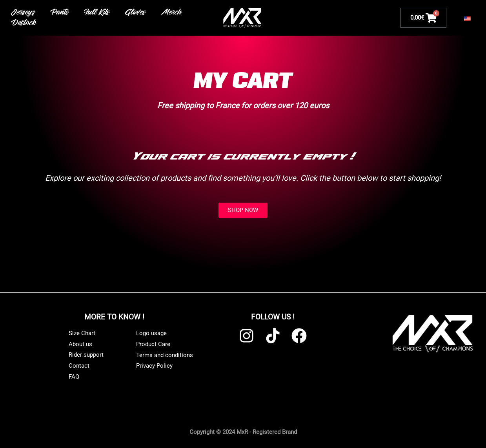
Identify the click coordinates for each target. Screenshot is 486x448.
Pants (60, 13)
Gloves (136, 13)
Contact (79, 366)
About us (80, 344)
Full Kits (97, 13)
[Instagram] (247, 336)
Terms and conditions (165, 355)
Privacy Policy (154, 366)
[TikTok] (273, 336)
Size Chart (82, 333)
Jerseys (24, 13)
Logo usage (151, 333)
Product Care (153, 344)
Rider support (86, 355)
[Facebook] (299, 336)
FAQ (74, 377)
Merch (172, 13)
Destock (24, 23)
